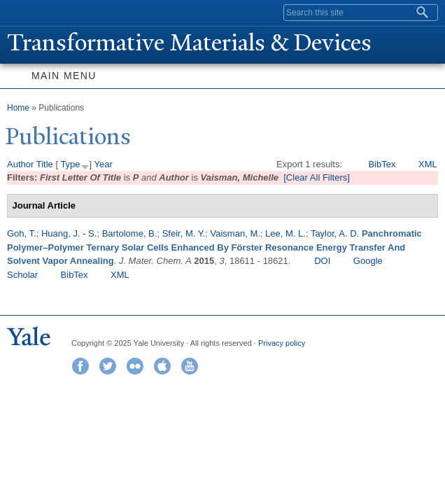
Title (45, 164)
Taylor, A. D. (335, 233)
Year (104, 164)
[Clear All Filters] (317, 177)
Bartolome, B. (130, 233)
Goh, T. (22, 233)
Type (70, 164)
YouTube (190, 366)
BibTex (382, 164)
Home (18, 108)
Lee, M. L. (285, 233)
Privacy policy (282, 343)
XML (428, 164)
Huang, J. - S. (69, 233)
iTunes (162, 366)
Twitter (108, 366)
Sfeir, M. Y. (184, 233)
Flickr (135, 366)
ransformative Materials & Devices (189, 43)
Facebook (80, 366)
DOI (322, 261)
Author (20, 164)
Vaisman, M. (235, 233)
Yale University (23, 12)
